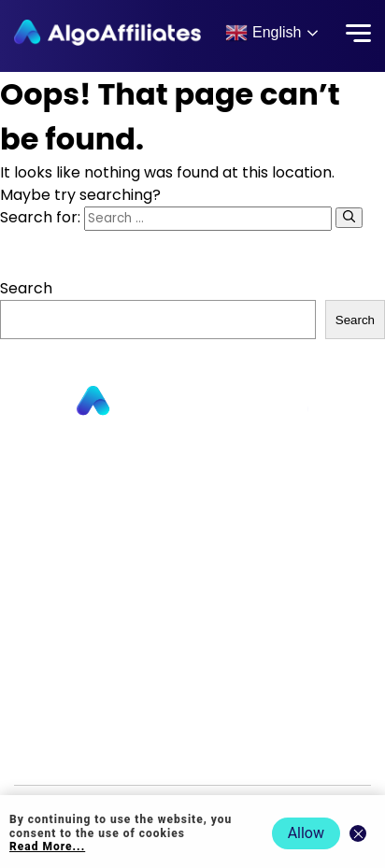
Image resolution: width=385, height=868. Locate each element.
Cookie (192, 673)
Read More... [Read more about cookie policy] (47, 847)
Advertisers (192, 484)
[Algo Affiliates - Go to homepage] (107, 33)
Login (192, 619)
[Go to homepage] (192, 402)
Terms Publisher (193, 700)
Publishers (192, 456)
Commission (192, 565)
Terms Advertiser (193, 727)
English (263, 33)
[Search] (349, 218)
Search (26, 288)
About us (193, 511)
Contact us (193, 538)
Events (193, 754)
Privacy (192, 646)
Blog (192, 592)
